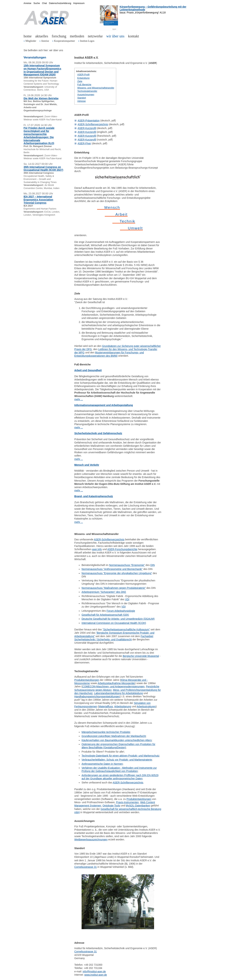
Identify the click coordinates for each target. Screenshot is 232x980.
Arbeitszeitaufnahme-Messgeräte (116, 683)
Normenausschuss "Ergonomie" (127, 565)
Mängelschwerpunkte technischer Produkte (106, 732)
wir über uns (115, 36)
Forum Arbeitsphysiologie (121, 611)
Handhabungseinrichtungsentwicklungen (97, 696)
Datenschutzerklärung (60, 3)
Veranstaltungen (35, 57)
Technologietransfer (87, 91)
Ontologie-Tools (111, 806)
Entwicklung (83, 78)
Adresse (82, 101)
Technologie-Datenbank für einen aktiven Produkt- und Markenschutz (120, 756)
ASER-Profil (83, 75)
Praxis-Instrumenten (127, 802)
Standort (82, 98)
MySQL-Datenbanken (138, 806)
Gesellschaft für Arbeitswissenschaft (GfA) (105, 615)
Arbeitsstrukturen (146, 706)
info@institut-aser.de (94, 971)
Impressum (79, 3)
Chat (44, 3)
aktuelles (42, 36)
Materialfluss (106, 706)
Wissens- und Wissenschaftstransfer (96, 88)
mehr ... (79, 399)
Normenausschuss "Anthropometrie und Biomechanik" (112, 569)
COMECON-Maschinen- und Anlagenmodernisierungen (113, 686)
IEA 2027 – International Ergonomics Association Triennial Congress (38, 200)
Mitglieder (31, 41)
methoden (77, 36)
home (28, 36)
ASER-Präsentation (89, 121)
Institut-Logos (87, 41)
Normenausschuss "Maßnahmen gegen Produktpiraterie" (114, 588)
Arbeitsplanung (123, 706)
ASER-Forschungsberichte (122, 549)
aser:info (97, 549)
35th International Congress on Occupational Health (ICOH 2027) (43, 169)
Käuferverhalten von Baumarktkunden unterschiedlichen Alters (117, 740)
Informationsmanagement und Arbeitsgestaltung (104, 405)
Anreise (45, 41)
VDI (127, 599)
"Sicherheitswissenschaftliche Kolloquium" (126, 629)
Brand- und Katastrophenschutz (94, 496)
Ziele (80, 81)
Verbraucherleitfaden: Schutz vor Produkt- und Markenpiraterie (117, 760)
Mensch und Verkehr (87, 465)
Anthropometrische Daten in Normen (102, 764)
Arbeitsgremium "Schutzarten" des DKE (104, 592)
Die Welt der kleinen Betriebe (41, 98)
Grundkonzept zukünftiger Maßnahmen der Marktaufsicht (114, 736)
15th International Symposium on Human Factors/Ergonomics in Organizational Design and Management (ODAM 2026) (42, 70)
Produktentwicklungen (87, 680)
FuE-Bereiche (84, 85)
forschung (59, 36)
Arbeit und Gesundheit (88, 370)
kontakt (134, 36)
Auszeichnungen (86, 95)
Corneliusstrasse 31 (86, 867)
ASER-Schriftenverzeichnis (93, 124)
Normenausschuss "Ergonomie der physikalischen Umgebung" (117, 573)
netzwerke (95, 36)
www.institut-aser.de (96, 975)
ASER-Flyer (84, 143)
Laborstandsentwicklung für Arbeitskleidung (118, 693)
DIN (153, 565)
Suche (37, 3)
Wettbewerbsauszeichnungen (91, 840)
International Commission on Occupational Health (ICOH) (114, 623)
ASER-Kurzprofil (87, 128)
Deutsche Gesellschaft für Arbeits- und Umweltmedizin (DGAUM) (118, 619)
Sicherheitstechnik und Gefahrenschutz (98, 433)
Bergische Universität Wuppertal (141, 656)
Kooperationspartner (64, 41)
